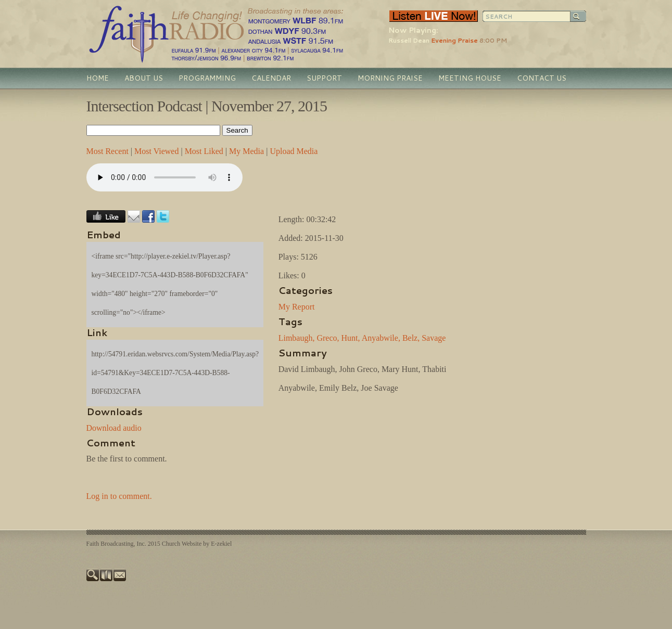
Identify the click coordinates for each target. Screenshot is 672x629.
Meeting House (470, 78)
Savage (434, 338)
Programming (207, 78)
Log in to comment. (119, 496)
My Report (297, 307)
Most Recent (107, 151)
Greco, (328, 338)
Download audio (114, 428)
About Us (144, 78)
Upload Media (294, 151)
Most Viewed (156, 151)
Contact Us (542, 78)
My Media (246, 151)
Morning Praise (390, 78)
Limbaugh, (297, 338)
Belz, (411, 338)
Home (98, 78)
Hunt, (351, 338)
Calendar (271, 78)
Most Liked (204, 151)
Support (324, 78)
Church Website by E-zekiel (197, 544)
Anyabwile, (381, 338)
